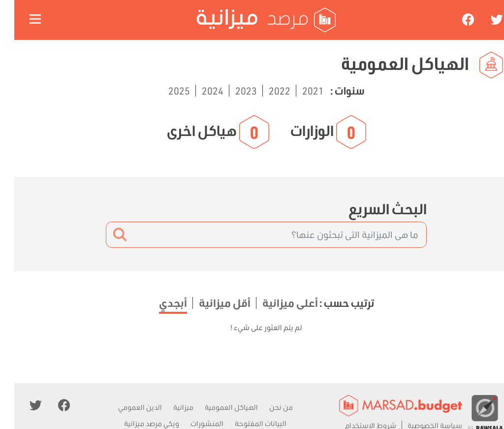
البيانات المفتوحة (246, 423)
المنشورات (193, 423)
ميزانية (169, 407)
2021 (298, 91)
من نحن (267, 407)
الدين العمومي (126, 407)
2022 (264, 91)
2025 (165, 91)
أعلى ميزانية (275, 303)
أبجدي (159, 303)
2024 (197, 91)
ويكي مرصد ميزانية (137, 423)
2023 (231, 91)
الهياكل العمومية (217, 407)
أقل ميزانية (209, 303)
